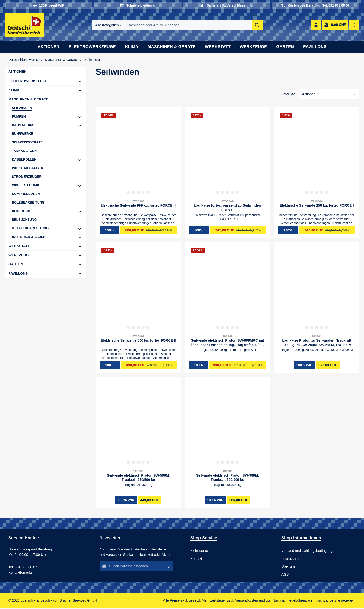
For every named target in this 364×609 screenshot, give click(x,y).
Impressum (290, 560)
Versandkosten (246, 602)
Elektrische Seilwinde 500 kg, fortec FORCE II (138, 342)
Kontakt (196, 560)
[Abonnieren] (169, 568)
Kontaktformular (21, 574)
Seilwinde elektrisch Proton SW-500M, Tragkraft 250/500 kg (138, 479)
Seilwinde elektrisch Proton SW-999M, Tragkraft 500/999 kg (228, 479)
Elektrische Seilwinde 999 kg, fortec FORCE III (138, 207)
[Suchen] (258, 26)
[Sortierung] (329, 96)
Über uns (288, 568)
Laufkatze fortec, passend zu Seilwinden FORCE (227, 209)
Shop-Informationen (301, 539)
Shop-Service (204, 539)
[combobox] (188, 26)
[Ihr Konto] (316, 26)
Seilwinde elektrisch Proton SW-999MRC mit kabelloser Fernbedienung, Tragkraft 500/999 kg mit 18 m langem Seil (227, 344)
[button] (80, 82)
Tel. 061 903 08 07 (23, 568)
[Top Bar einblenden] (354, 26)
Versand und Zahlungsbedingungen (309, 552)
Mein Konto (199, 552)
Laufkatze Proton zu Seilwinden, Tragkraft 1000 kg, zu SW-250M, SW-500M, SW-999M (317, 344)
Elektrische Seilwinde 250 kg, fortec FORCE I (317, 207)
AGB (285, 576)
